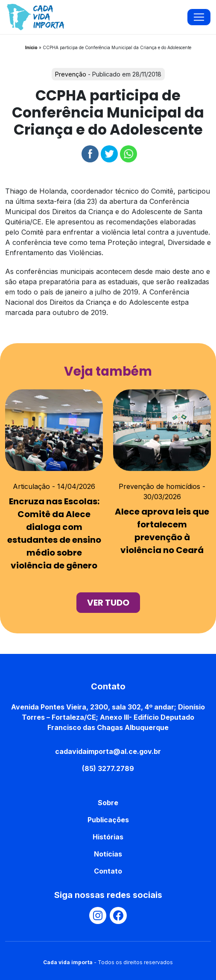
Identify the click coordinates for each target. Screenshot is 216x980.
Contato (108, 871)
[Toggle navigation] (199, 17)
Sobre (108, 803)
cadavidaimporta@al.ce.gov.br (108, 751)
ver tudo (108, 603)
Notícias (108, 854)
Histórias (108, 837)
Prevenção (71, 74)
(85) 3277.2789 (108, 768)
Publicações (108, 820)
